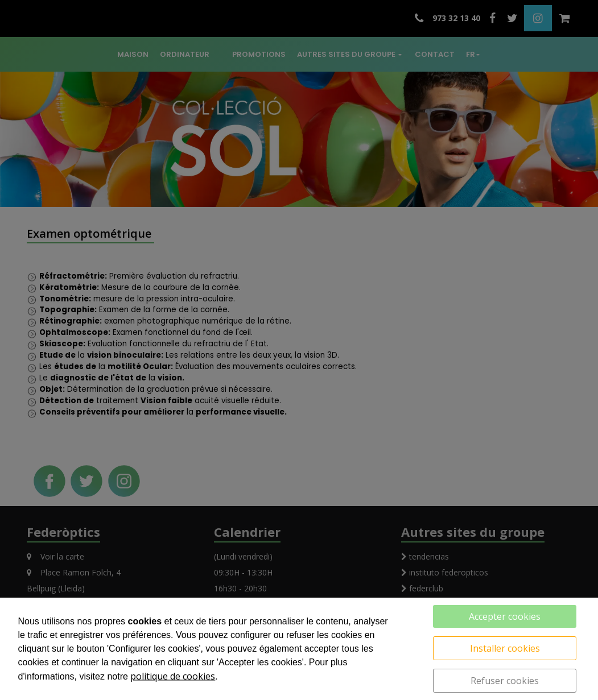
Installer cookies (505, 648)
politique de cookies (173, 676)
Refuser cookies (505, 681)
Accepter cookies (505, 616)
